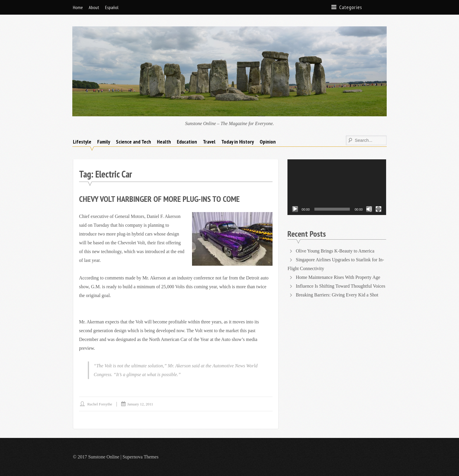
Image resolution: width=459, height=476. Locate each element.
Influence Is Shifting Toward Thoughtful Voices (341, 286)
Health (164, 142)
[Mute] (369, 209)
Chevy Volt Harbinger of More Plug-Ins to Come (159, 199)
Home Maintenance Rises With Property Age (338, 277)
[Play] (295, 209)
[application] (337, 187)
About (94, 7)
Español (112, 7)
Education (187, 142)
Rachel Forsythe (100, 404)
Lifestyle (82, 142)
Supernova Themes (141, 457)
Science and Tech (133, 142)
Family (104, 142)
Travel (209, 142)
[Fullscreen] (378, 209)
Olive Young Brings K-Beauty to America (336, 251)
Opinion (268, 142)
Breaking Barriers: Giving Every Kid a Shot (337, 295)
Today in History (238, 142)
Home (78, 7)
